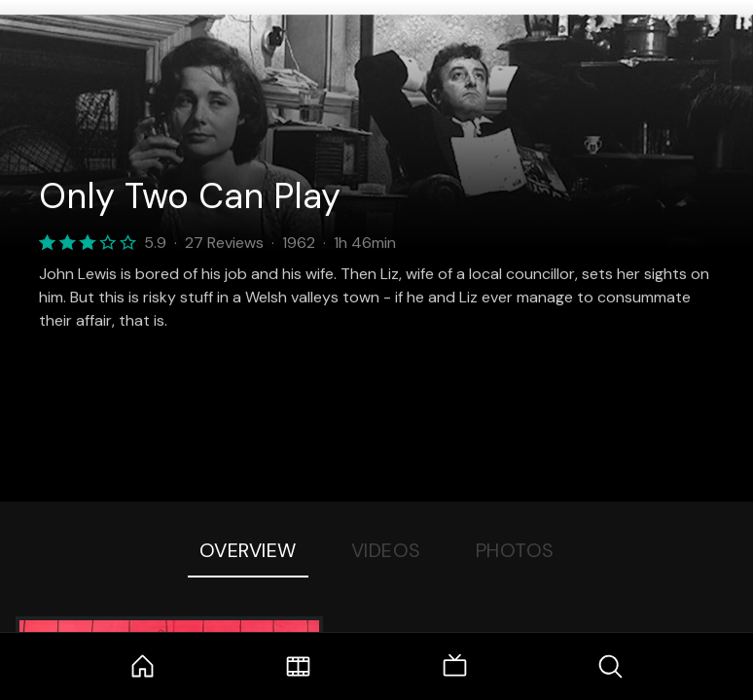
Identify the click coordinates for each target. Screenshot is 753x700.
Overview (248, 550)
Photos (515, 550)
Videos (386, 550)
